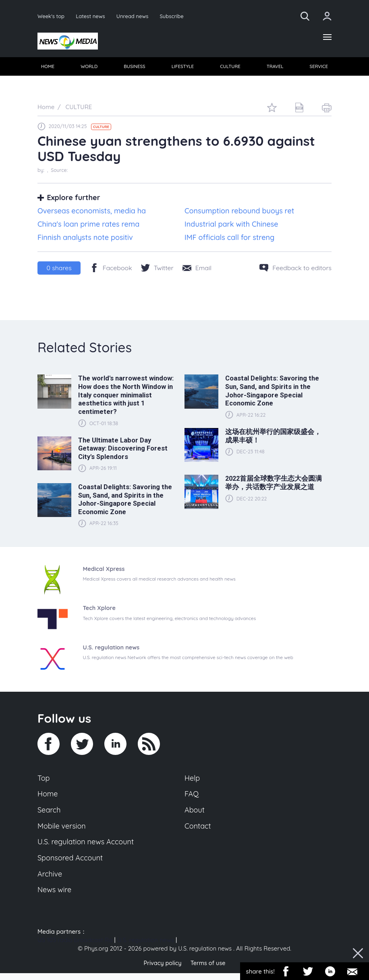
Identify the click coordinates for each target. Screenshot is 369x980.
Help (193, 780)
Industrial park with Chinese (231, 226)
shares (59, 270)
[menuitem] (48, 68)
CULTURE (230, 68)
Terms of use (209, 970)
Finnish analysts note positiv (85, 239)
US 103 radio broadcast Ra (75, 947)
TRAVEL (275, 68)
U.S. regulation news (146, 947)
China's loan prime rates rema (88, 226)
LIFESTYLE (182, 68)
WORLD (89, 68)
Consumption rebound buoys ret (239, 213)
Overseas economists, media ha (92, 213)
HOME (48, 68)
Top (44, 780)
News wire (55, 896)
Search (50, 813)
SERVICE (318, 68)
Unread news (135, 16)
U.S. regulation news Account (88, 846)
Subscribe (176, 16)
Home (48, 796)
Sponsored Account (72, 863)
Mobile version (63, 830)
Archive (50, 880)
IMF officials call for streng (229, 239)
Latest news (92, 16)
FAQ (192, 796)
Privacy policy (162, 970)
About (195, 813)
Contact (198, 830)
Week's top (52, 16)
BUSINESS (135, 68)
